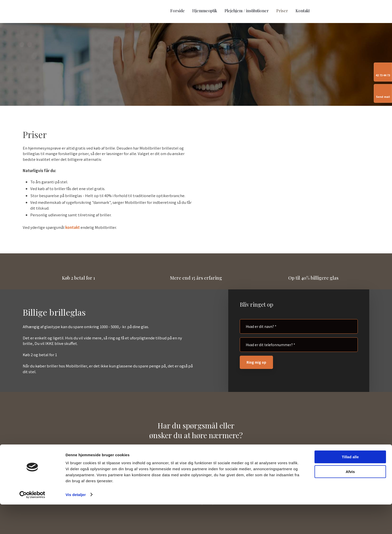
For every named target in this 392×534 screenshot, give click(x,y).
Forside (177, 11)
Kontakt (303, 11)
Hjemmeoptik (205, 11)
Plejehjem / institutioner (247, 11)
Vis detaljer (76, 524)
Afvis (350, 501)
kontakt (72, 227)
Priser (282, 11)
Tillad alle (350, 487)
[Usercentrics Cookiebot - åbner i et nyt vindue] (32, 524)
